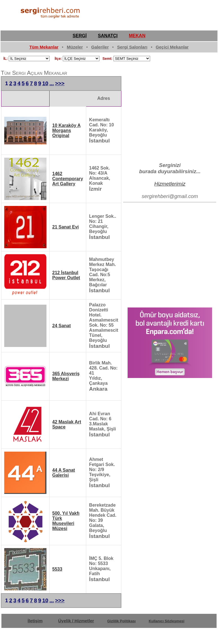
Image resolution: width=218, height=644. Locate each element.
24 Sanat (62, 326)
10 (45, 83)
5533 (57, 569)
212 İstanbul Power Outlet (66, 275)
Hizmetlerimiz (170, 184)
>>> (60, 83)
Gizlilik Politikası (122, 621)
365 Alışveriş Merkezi (66, 376)
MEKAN (137, 36)
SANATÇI (108, 36)
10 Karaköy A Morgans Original (67, 130)
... (52, 83)
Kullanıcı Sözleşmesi (167, 621)
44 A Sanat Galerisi (64, 473)
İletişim (35, 621)
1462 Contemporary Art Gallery (68, 179)
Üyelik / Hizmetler (76, 621)
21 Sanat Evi (66, 227)
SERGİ (80, 36)
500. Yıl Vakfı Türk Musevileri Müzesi (66, 521)
